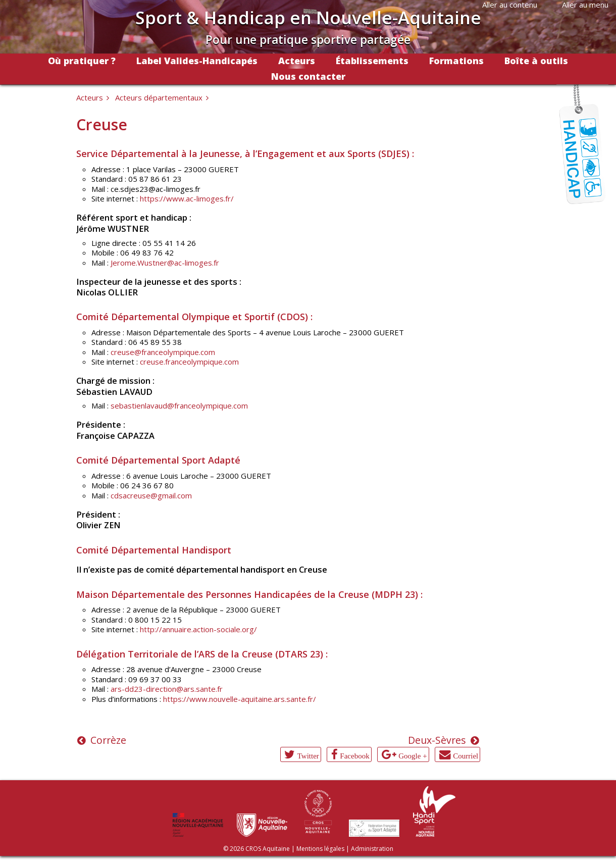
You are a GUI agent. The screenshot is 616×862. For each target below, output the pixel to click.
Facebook (354, 756)
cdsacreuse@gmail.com (151, 495)
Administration (372, 849)
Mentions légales (320, 849)
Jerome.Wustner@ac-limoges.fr (165, 263)
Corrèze (108, 740)
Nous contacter (308, 76)
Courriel (466, 756)
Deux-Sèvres (437, 740)
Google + (413, 756)
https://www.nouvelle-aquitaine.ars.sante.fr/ (240, 699)
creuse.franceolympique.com (189, 362)
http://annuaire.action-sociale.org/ (198, 629)
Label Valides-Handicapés (197, 61)
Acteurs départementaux (159, 97)
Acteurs (297, 61)
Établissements (372, 61)
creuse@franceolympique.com (163, 352)
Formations (456, 61)
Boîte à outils (536, 61)
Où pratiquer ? (82, 61)
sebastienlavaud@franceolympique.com (179, 405)
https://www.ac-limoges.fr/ (187, 198)
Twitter (308, 756)
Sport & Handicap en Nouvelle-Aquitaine (308, 17)
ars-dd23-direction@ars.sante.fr (167, 689)
